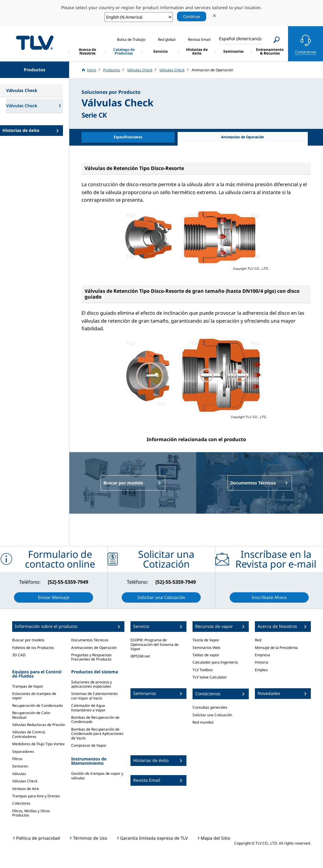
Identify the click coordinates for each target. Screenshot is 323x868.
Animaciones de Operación (94, 648)
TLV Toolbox (203, 670)
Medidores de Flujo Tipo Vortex (38, 744)
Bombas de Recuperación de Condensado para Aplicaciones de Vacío (97, 734)
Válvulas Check (25, 781)
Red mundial (203, 722)
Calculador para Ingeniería (215, 662)
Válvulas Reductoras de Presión (39, 725)
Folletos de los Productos (33, 648)
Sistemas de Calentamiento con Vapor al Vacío (94, 696)
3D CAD (19, 655)
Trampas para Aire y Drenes (36, 796)
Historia (262, 662)
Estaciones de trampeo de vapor (34, 696)
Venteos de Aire (26, 789)
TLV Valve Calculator (210, 677)
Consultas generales (210, 707)
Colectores (21, 803)
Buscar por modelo (28, 640)
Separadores (23, 751)
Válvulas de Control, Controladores (29, 734)
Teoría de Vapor (206, 640)
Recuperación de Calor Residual (31, 715)
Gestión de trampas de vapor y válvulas (97, 776)
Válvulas (19, 774)
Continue (192, 16)
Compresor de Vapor (89, 745)
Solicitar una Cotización (212, 715)
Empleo (261, 670)
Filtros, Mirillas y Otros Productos (31, 813)
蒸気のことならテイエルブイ (35, 43)
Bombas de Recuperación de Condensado (95, 719)
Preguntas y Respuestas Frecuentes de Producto (91, 657)
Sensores (20, 766)
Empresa (262, 655)
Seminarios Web (206, 648)
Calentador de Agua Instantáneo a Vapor (88, 708)
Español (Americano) (240, 39)
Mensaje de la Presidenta (276, 648)
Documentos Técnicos (90, 640)
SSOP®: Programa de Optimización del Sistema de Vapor (155, 644)
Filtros (17, 759)
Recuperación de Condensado (37, 705)
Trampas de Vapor (28, 686)
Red (258, 640)
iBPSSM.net (140, 656)
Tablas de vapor (206, 655)
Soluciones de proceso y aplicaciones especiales (92, 684)
